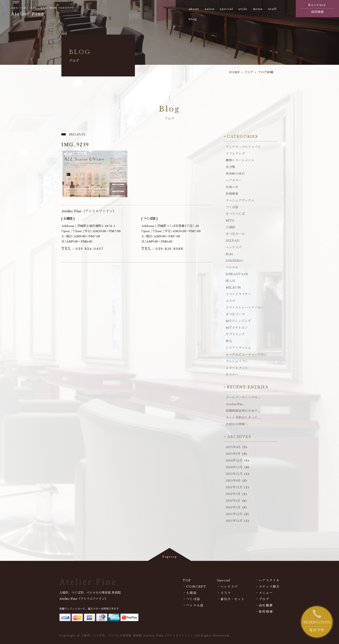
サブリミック (235, 334)
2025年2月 (233, 454)
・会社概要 (264, 605)
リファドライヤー (238, 294)
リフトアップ (235, 154)
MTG (230, 220)
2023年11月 (234, 474)
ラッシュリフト (237, 361)
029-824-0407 (82, 249)
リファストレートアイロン (245, 308)
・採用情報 (264, 612)
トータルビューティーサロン (246, 354)
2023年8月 (233, 481)
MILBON (233, 287)
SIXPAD (233, 241)
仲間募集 (232, 194)
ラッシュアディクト (240, 200)
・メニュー (264, 593)
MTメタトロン (237, 328)
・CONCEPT (195, 587)
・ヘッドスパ (228, 587)
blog (193, 19)
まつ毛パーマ (235, 314)
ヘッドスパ (234, 247)
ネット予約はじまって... (243, 417)
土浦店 (230, 227)
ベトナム (232, 267)
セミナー (232, 374)
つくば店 (232, 207)
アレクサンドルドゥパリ (243, 147)
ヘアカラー (234, 180)
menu (258, 9)
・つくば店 (191, 599)
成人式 (230, 281)
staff (273, 9)
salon (210, 9)
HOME (234, 72)
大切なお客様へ (237, 424)
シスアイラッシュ (238, 348)
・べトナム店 (193, 605)
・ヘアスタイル (268, 580)
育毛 (229, 341)
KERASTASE (237, 274)
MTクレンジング (238, 321)
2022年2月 (233, 501)
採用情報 (317, 8)
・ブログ (262, 599)
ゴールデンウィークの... (243, 397)
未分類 (230, 167)
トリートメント (237, 368)
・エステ (224, 593)
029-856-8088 (162, 249)
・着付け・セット (231, 599)
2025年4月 (233, 447)
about (194, 9)
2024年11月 (234, 467)
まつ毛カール (235, 234)
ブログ (249, 72)
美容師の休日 (235, 174)
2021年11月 (234, 521)
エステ (230, 301)
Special (224, 580)
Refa (229, 254)
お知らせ (232, 187)
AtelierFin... (236, 404)
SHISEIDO (234, 261)
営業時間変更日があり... (243, 411)
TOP (187, 580)
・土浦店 (190, 593)
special (226, 9)
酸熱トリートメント (240, 160)
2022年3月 (233, 494)
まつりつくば (235, 214)
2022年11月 (234, 487)
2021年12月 (234, 514)
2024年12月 (234, 460)
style (243, 9)
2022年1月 (233, 507)
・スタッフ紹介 (268, 587)
